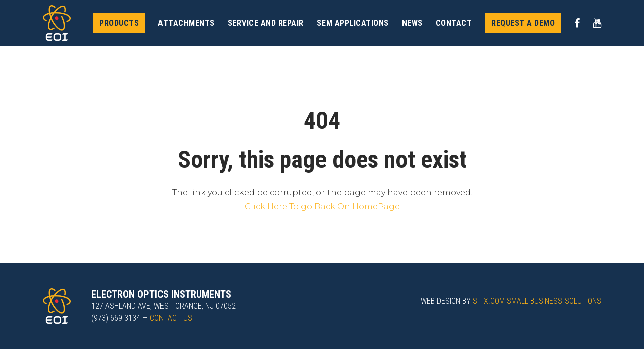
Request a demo (523, 23)
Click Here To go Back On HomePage (322, 206)
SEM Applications (353, 23)
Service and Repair (266, 23)
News (412, 23)
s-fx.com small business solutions (537, 301)
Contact (454, 23)
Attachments (186, 23)
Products (119, 23)
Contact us (171, 318)
